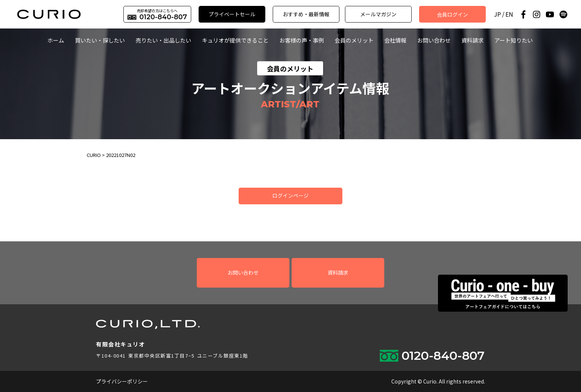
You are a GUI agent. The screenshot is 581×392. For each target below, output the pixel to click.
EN (509, 14)
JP (497, 14)
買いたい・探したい (100, 40)
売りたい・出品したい (163, 40)
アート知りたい (514, 40)
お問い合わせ (434, 40)
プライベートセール (232, 14)
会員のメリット (354, 40)
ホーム (56, 40)
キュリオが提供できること (235, 40)
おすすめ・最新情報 (306, 14)
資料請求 (472, 40)
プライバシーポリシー (122, 381)
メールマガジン (378, 14)
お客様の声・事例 (302, 40)
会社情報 (395, 40)
